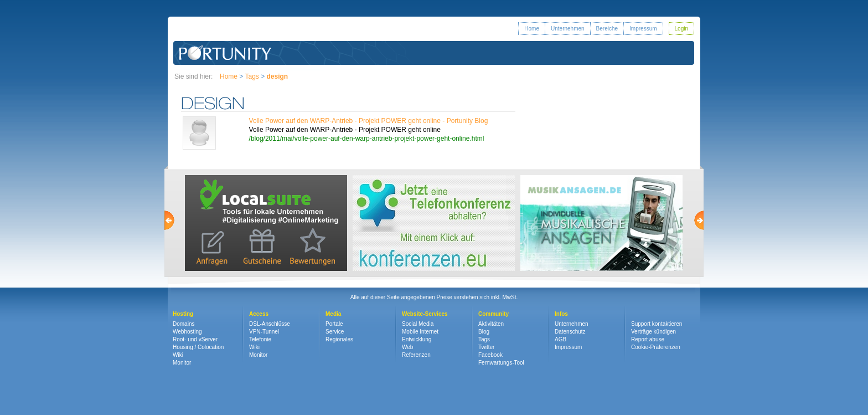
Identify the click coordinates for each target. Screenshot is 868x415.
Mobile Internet (420, 332)
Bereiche (607, 29)
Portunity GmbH (226, 53)
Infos (561, 314)
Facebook (490, 355)
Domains (184, 324)
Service (335, 332)
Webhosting (187, 332)
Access (259, 314)
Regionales (339, 339)
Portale (334, 324)
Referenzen (416, 355)
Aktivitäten (491, 324)
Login (681, 29)
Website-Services (425, 314)
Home (532, 29)
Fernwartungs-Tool (501, 363)
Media (333, 314)
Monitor (182, 363)
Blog (484, 332)
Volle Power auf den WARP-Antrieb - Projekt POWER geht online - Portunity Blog (369, 121)
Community (494, 314)
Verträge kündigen (653, 332)
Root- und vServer (195, 339)
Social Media (418, 324)
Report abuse (648, 339)
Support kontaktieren (657, 324)
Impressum (643, 29)
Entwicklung (417, 339)
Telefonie (260, 339)
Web (407, 347)
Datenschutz (570, 332)
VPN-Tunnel (264, 332)
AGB (560, 339)
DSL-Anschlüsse (270, 324)
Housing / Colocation (198, 347)
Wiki (178, 355)
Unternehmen (568, 29)
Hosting (183, 314)
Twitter (486, 347)
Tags (252, 76)
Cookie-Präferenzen (656, 347)
